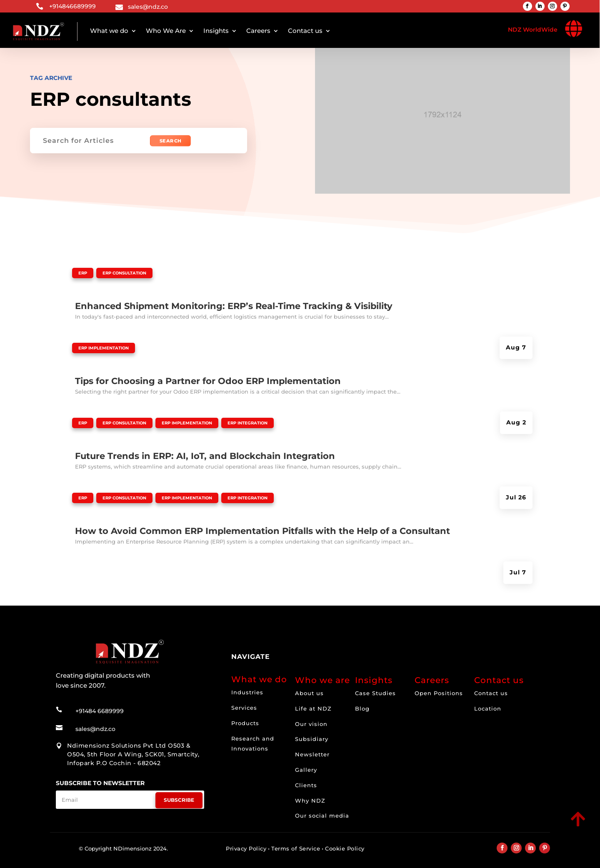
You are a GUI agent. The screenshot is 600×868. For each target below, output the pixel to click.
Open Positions (439, 693)
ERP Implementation (104, 348)
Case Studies (375, 693)
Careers (258, 31)
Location (488, 708)
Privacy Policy (246, 848)
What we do (109, 31)
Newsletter (312, 754)
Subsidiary (312, 739)
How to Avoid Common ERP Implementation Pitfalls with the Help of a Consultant (262, 531)
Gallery (306, 770)
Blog (362, 708)
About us (309, 693)
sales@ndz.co (148, 7)
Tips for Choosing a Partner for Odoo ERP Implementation (208, 381)
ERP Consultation (124, 273)
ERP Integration (247, 423)
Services (244, 708)
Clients (306, 785)
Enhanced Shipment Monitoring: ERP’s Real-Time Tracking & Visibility (234, 306)
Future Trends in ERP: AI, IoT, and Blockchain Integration (205, 456)
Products (245, 723)
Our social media (322, 816)
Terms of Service (296, 848)
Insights (216, 31)
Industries (247, 692)
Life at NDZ (313, 708)
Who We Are (166, 31)
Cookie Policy (345, 848)
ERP (83, 273)
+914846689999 (72, 6)
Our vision (311, 724)
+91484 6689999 (100, 708)
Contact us (305, 31)
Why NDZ (310, 801)
